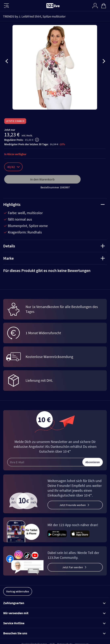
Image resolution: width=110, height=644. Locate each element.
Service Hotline (54, 623)
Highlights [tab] (54, 204)
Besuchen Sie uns (54, 633)
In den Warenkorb (42, 179)
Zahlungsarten (54, 603)
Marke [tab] (54, 258)
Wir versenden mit (54, 613)
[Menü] (6, 6)
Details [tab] (54, 246)
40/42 (13, 167)
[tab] (55, 271)
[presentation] (7, 62)
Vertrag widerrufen (18, 591)
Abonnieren (93, 462)
